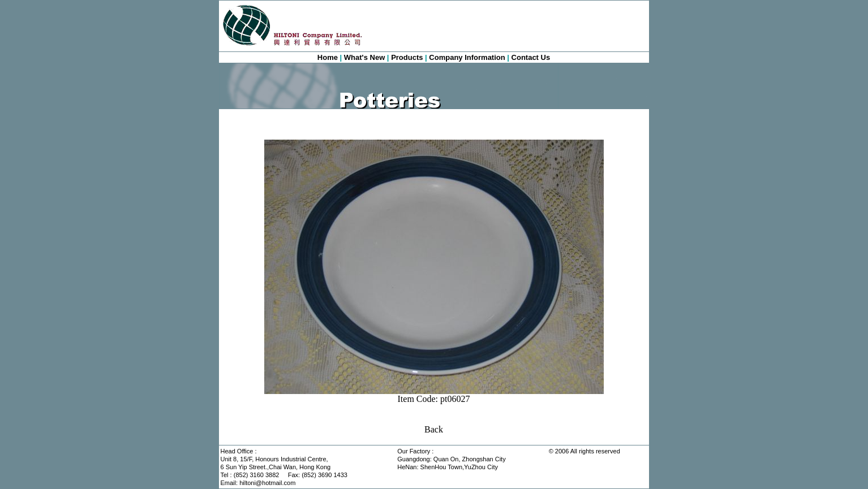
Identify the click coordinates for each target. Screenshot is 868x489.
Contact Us (531, 57)
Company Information (467, 57)
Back (434, 429)
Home (328, 57)
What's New (364, 57)
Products (407, 57)
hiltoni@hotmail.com (267, 483)
